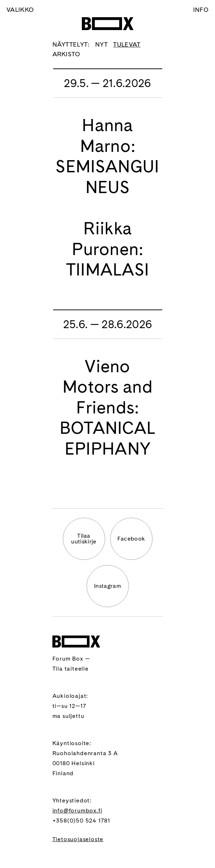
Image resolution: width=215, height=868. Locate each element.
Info (201, 9)
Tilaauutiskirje (84, 539)
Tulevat (127, 44)
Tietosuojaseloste (78, 839)
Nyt (101, 44)
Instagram (107, 586)
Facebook (131, 539)
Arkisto (66, 54)
